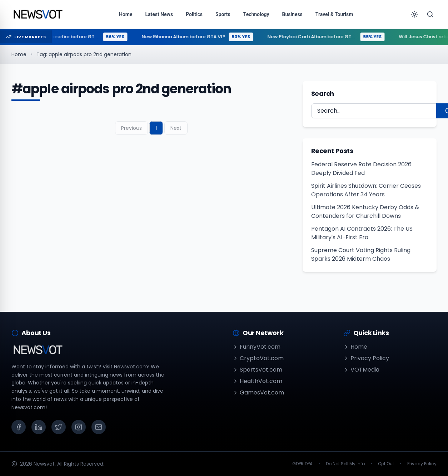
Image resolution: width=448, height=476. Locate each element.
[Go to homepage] (38, 14)
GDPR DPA (302, 464)
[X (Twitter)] (59, 427)
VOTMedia (361, 370)
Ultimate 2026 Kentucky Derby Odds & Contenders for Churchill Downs (365, 212)
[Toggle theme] (414, 14)
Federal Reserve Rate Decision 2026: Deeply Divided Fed (362, 169)
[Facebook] (19, 427)
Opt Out (386, 464)
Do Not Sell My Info (345, 464)
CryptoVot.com (258, 358)
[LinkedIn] (39, 427)
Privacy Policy (366, 358)
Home (19, 54)
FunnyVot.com (257, 347)
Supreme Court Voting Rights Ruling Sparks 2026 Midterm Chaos (361, 254)
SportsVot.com (257, 370)
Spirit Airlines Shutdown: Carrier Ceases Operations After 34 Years (366, 190)
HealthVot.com (257, 381)
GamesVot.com (258, 392)
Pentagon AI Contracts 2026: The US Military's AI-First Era (362, 233)
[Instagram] (79, 427)
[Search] (430, 14)
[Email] (99, 427)
